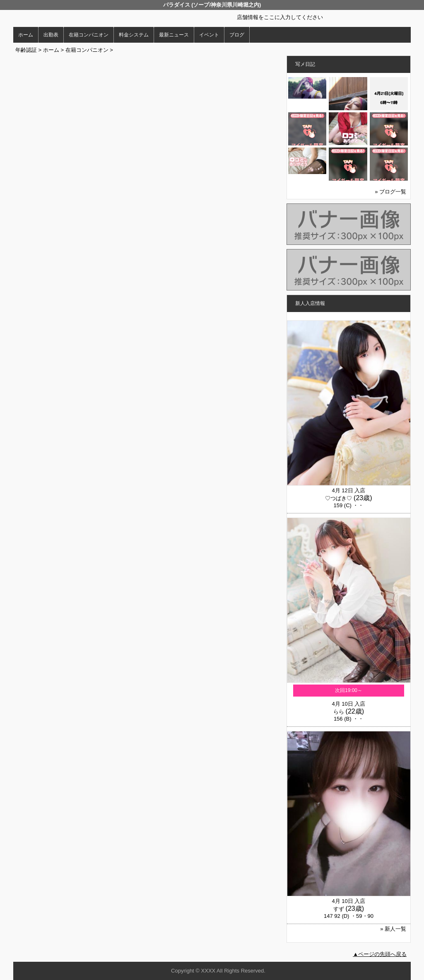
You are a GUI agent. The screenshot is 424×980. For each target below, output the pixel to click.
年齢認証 (26, 50)
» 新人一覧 (393, 929)
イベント (209, 35)
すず (339, 909)
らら (339, 712)
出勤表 (51, 35)
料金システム (134, 35)
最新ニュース (174, 35)
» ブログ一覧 (390, 192)
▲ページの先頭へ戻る (380, 954)
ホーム (26, 35)
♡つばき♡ (338, 498)
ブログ (237, 35)
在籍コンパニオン (89, 35)
